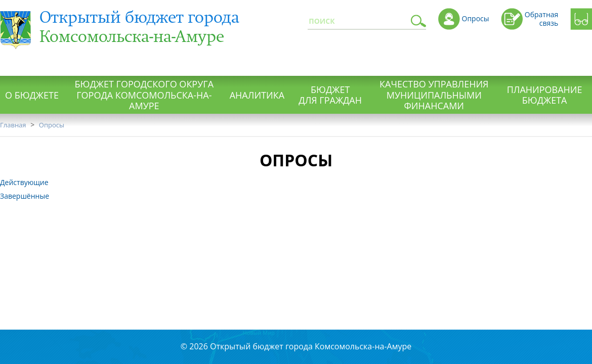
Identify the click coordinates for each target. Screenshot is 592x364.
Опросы (52, 125)
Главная (13, 125)
